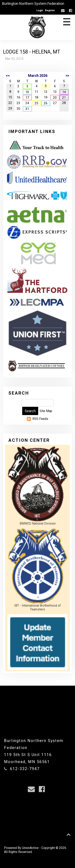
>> (67, 76)
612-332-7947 (25, 769)
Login (40, 10)
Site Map (46, 411)
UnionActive (30, 848)
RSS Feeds (40, 419)
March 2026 (38, 76)
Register (50, 10)
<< (8, 76)
